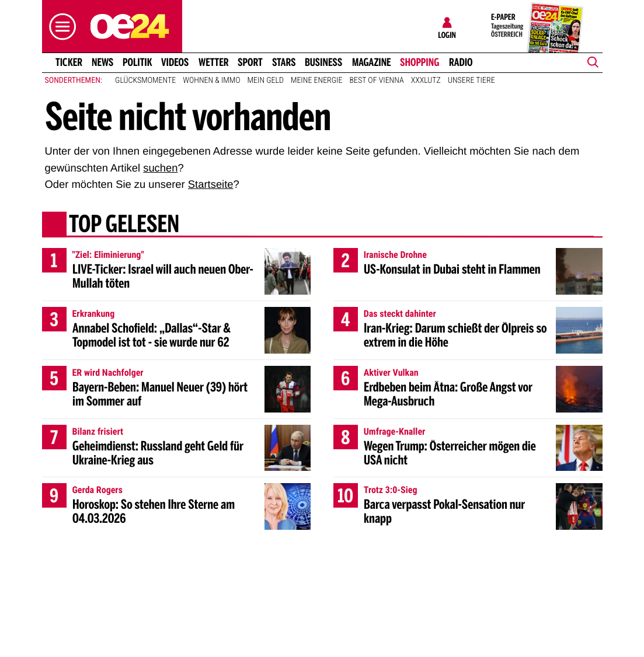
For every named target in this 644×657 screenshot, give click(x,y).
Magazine (372, 62)
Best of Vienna (377, 81)
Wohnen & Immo (211, 81)
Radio (461, 62)
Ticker (68, 62)
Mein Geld (266, 81)
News (102, 62)
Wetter (214, 62)
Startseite (211, 184)
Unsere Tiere (471, 81)
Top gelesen (123, 226)
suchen (160, 168)
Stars (284, 62)
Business (323, 62)
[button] (60, 27)
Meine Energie (317, 81)
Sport (250, 62)
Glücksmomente (145, 81)
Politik (137, 62)
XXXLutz (426, 81)
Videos (175, 62)
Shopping (420, 62)
